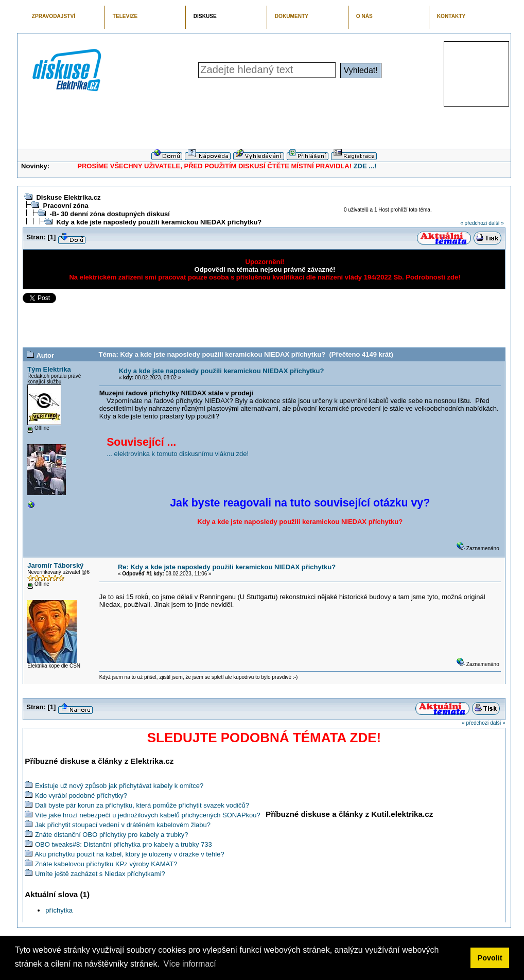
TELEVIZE (125, 16)
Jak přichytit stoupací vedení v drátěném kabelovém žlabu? (123, 825)
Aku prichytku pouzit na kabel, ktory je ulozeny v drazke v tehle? (129, 854)
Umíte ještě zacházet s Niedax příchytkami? (100, 874)
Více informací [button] (189, 964)
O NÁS (364, 16)
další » (496, 223)
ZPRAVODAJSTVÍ (54, 16)
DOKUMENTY (292, 16)
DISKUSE (205, 16)
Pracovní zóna (65, 206)
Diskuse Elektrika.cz (68, 197)
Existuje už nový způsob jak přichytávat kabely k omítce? (119, 786)
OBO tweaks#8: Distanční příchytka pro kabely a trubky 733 (124, 844)
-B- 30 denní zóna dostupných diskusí (109, 214)
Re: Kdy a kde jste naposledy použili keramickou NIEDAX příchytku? (227, 567)
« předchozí (474, 223)
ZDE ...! (365, 166)
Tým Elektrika (49, 369)
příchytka (59, 910)
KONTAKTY (451, 16)
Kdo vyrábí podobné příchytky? (81, 795)
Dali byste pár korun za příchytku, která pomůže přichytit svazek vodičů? (142, 805)
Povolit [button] (490, 958)
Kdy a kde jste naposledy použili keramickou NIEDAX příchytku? (159, 222)
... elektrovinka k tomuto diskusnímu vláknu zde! (178, 454)
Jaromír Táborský (55, 565)
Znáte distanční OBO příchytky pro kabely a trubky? (112, 835)
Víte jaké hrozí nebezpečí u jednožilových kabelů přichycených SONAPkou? (148, 815)
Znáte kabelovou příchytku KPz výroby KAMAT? (106, 864)
